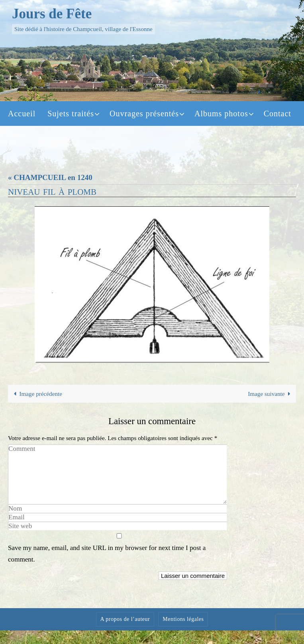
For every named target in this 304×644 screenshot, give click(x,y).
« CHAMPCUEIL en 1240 (50, 177)
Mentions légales (183, 619)
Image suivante (271, 394)
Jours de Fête (52, 14)
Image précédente (36, 394)
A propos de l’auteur (125, 619)
